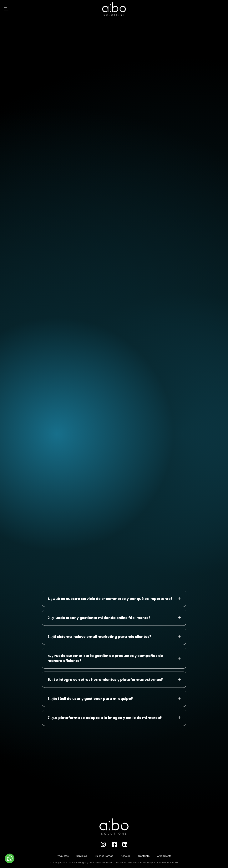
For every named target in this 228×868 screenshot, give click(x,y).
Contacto (144, 856)
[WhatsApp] (10, 858)
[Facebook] (114, 845)
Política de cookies (128, 863)
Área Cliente (164, 856)
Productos (63, 856)
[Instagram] (103, 845)
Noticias (126, 856)
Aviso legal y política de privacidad (94, 863)
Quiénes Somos (104, 856)
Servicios (82, 856)
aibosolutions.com (167, 863)
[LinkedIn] (125, 845)
